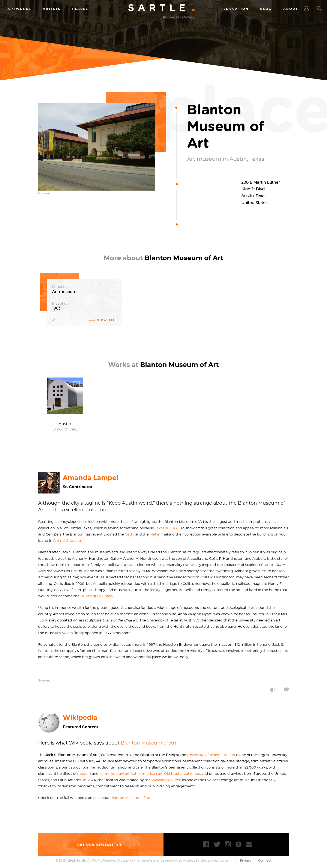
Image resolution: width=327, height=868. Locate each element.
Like (286, 689)
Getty (130, 534)
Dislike (272, 690)
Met (153, 534)
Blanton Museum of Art (149, 743)
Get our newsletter (99, 845)
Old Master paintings (182, 774)
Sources (44, 681)
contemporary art (115, 774)
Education (236, 8)
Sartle (162, 8)
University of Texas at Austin (211, 755)
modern (84, 774)
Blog (266, 8)
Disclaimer (44, 193)
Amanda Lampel (91, 478)
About (291, 8)
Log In (307, 9)
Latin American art (147, 774)
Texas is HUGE (167, 528)
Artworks (19, 8)
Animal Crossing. (67, 541)
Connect (265, 861)
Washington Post (166, 780)
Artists (52, 8)
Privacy (246, 861)
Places (80, 8)
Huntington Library (97, 596)
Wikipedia (80, 718)
